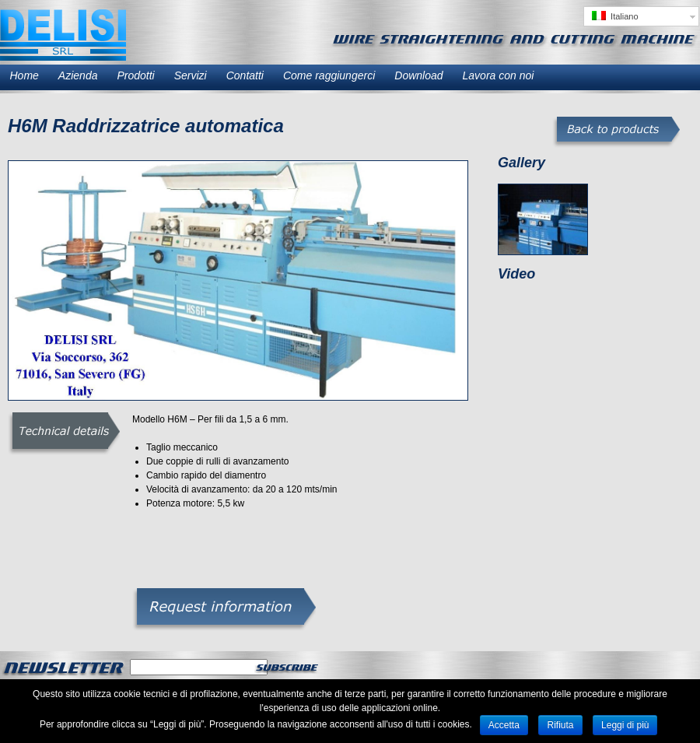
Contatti (245, 75)
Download (418, 75)
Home (24, 75)
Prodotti (135, 75)
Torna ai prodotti (616, 132)
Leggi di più (625, 725)
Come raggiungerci (329, 75)
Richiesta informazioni (224, 610)
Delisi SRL (63, 35)
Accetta (504, 725)
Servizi (191, 75)
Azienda (78, 75)
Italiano (615, 16)
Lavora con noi (499, 75)
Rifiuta (560, 725)
